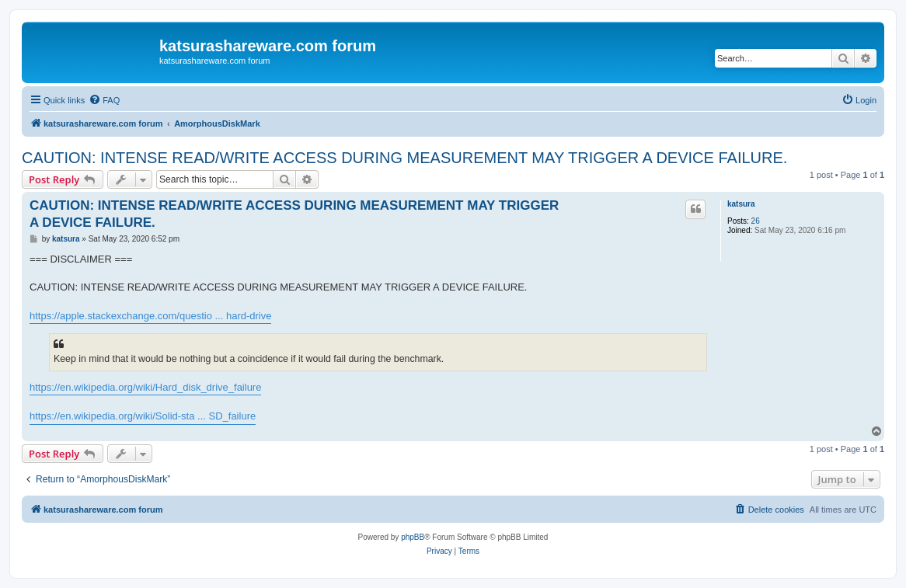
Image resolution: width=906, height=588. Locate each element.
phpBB (413, 537)
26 (756, 221)
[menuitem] (104, 100)
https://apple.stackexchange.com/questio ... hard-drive (150, 316)
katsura (741, 204)
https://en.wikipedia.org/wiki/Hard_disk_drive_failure (145, 387)
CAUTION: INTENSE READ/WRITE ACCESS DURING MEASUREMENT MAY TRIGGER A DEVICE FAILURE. (404, 158)
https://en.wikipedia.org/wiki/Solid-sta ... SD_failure (143, 416)
